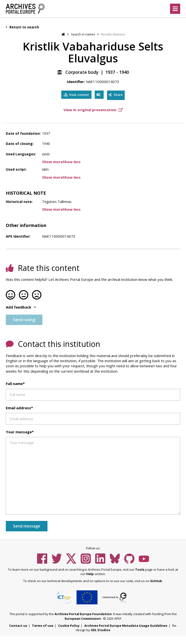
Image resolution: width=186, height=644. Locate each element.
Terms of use (43, 625)
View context (75, 95)
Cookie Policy (69, 625)
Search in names (83, 34)
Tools (140, 569)
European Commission (83, 618)
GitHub (156, 580)
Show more (52, 161)
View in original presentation (93, 109)
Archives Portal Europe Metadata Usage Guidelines (126, 625)
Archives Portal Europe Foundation (83, 614)
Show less (72, 161)
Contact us (18, 625)
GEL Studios (101, 629)
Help (90, 574)
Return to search (22, 27)
